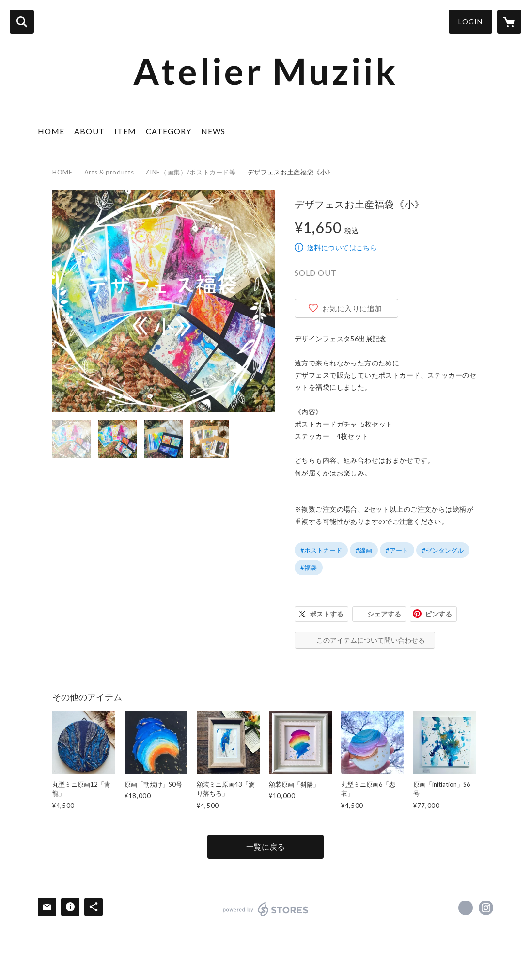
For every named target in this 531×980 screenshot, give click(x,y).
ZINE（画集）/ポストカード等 (190, 172)
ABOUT (89, 131)
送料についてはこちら (342, 247)
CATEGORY (169, 131)
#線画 (364, 550)
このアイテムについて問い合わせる (371, 640)
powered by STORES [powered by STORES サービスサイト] (266, 909)
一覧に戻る (265, 846)
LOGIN (470, 22)
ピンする (438, 614)
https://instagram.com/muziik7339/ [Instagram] (486, 908)
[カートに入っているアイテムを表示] (509, 22)
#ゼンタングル (443, 550)
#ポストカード (321, 550)
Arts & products (109, 172)
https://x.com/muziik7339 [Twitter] (466, 908)
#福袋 (309, 568)
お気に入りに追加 (352, 308)
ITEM (125, 131)
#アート (397, 550)
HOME (51, 131)
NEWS (213, 131)
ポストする (327, 614)
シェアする (384, 614)
